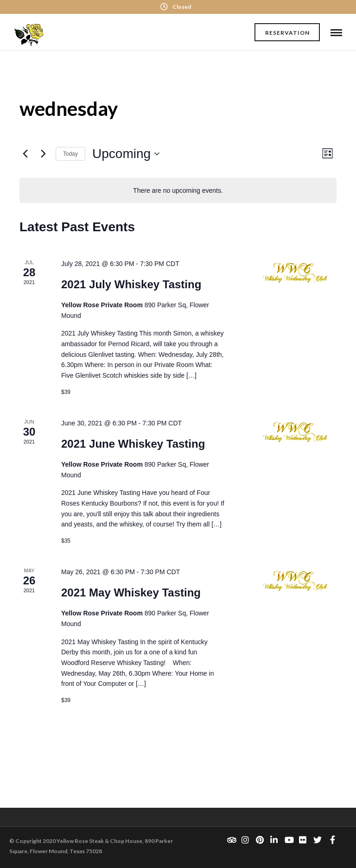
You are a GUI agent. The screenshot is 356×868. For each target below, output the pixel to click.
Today (70, 154)
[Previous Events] (25, 154)
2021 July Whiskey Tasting (131, 284)
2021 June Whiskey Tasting (133, 444)
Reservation (287, 33)
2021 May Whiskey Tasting (131, 592)
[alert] (178, 191)
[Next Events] (43, 154)
